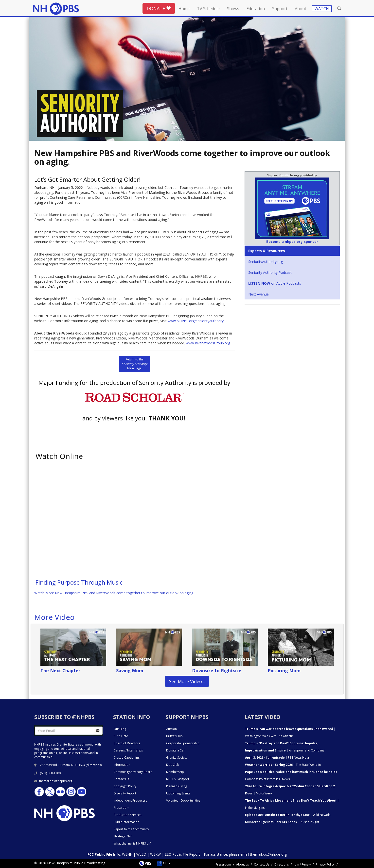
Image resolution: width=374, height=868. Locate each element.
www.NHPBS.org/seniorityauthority (196, 321)
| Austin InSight (282, 822)
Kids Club (173, 765)
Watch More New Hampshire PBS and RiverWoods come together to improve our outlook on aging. (114, 593)
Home (184, 9)
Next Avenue (258, 294)
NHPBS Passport (178, 779)
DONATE (159, 8)
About (301, 9)
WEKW (155, 854)
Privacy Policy (325, 864)
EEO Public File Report (182, 854)
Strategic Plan (123, 836)
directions (94, 765)
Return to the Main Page (134, 364)
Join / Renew (302, 864)
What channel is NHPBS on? (133, 843)
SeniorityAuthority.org (266, 262)
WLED (141, 854)
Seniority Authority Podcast (270, 272)
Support (280, 9)
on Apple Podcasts (275, 283)
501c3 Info (121, 736)
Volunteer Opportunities (183, 800)
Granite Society (177, 758)
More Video (54, 617)
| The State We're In (283, 765)
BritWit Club (174, 736)
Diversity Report (125, 793)
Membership (175, 772)
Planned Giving (177, 786)
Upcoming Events (178, 793)
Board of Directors (127, 743)
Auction (171, 729)
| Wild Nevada (288, 815)
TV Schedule (208, 9)
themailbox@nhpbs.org (53, 781)
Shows (233, 9)
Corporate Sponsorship (183, 743)
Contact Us (121, 779)
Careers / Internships (128, 750)
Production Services (127, 815)
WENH (127, 854)
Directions (282, 864)
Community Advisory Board (133, 772)
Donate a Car (175, 750)
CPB (163, 863)
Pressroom (121, 808)
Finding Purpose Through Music (79, 582)
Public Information (126, 822)
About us (242, 864)
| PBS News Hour (277, 758)
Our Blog (120, 729)
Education (256, 9)
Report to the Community (131, 829)
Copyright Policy (125, 786)
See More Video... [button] (187, 681)
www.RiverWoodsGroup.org (208, 343)
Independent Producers (130, 800)
